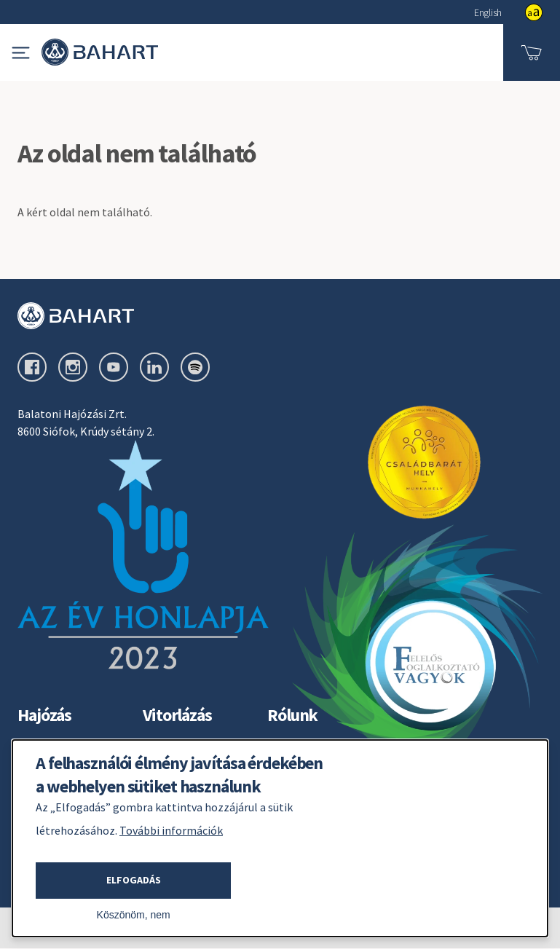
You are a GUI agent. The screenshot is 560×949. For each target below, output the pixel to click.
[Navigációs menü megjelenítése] (21, 53)
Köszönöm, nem (134, 915)
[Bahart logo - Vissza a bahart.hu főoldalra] (100, 52)
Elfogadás (134, 880)
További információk (171, 830)
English (488, 12)
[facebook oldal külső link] (32, 367)
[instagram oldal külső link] (73, 367)
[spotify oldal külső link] (195, 367)
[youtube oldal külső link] (114, 367)
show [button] (534, 12)
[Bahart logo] (280, 316)
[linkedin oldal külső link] (154, 367)
